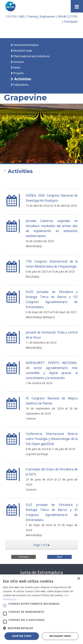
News (17, 67)
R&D (22, 16)
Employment (48, 16)
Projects (18, 73)
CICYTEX (11, 16)
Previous (24, 557)
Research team (23, 51)
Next (60, 557)
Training (32, 16)
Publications (21, 85)
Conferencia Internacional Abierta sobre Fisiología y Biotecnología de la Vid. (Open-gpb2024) (52, 439)
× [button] (78, 579)
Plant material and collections (31, 56)
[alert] (41, 609)
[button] (5, 605)
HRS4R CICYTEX (68, 16)
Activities (22, 79)
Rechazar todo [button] (60, 636)
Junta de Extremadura (41, 572)
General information (26, 45)
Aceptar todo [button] (22, 636)
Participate (71, 21)
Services (18, 62)
